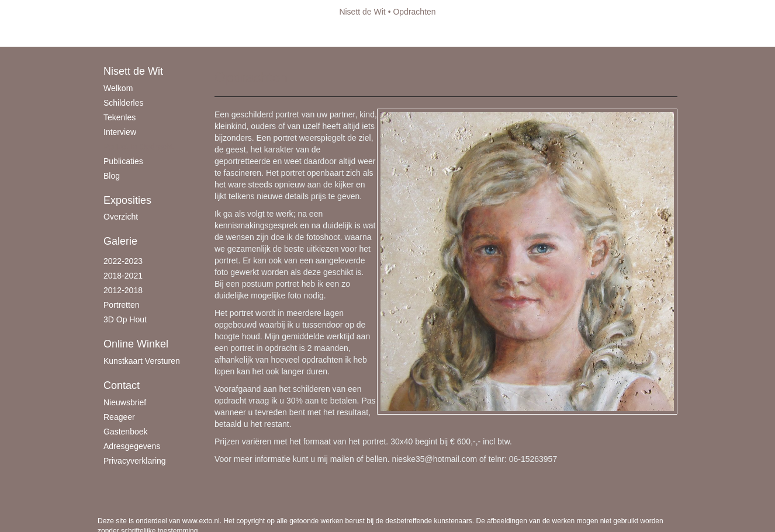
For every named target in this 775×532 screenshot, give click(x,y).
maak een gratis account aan (212, 35)
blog (112, 176)
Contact (122, 385)
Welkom (118, 88)
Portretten (121, 305)
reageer (119, 417)
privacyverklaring (135, 461)
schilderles (123, 103)
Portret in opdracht (138, 147)
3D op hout (125, 319)
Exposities (127, 200)
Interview (120, 132)
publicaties (123, 161)
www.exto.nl (201, 521)
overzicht (121, 217)
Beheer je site (123, 35)
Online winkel (136, 344)
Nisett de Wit (362, 12)
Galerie (120, 241)
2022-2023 (123, 261)
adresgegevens (132, 446)
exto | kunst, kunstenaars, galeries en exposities (131, 12)
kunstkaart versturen (142, 361)
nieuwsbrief (125, 402)
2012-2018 (123, 290)
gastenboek (126, 432)
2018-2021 (123, 276)
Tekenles (120, 117)
